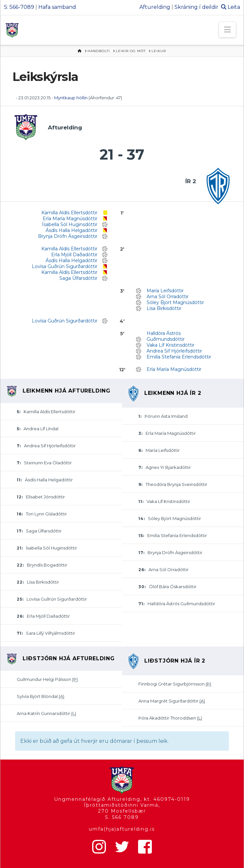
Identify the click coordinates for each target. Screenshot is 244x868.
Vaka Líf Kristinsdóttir (171, 345)
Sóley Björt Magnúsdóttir (175, 302)
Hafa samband (57, 7)
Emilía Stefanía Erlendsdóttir (179, 357)
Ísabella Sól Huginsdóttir (70, 224)
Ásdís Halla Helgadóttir (71, 230)
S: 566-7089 (19, 7)
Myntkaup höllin (71, 98)
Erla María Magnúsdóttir (70, 219)
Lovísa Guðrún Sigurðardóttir (65, 266)
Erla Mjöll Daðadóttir (74, 255)
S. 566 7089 (122, 817)
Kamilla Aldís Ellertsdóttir (69, 213)
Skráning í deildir (196, 7)
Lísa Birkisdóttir (164, 308)
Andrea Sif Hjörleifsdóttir (174, 351)
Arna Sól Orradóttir (168, 297)
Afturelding (155, 7)
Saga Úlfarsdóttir (78, 278)
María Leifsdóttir (165, 291)
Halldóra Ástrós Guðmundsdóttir (166, 336)
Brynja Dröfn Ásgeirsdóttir (68, 236)
